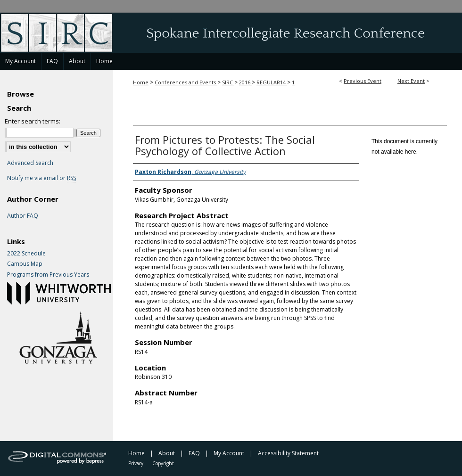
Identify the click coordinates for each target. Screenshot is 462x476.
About (167, 453)
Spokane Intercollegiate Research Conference (231, 33)
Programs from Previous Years (48, 275)
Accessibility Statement (288, 453)
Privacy (136, 463)
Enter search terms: (33, 121)
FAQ (194, 453)
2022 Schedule (26, 254)
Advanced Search (30, 163)
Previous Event (363, 81)
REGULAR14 (272, 82)
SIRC (228, 82)
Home (141, 82)
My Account (229, 453)
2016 (245, 82)
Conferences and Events (186, 82)
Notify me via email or (41, 178)
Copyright (163, 463)
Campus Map (25, 264)
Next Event (411, 81)
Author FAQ (23, 216)
